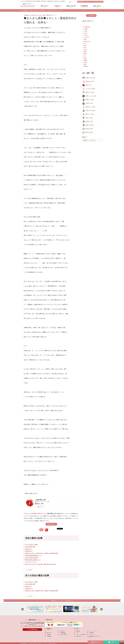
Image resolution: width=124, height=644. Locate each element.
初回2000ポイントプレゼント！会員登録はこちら (62, 601)
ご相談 (86, 29)
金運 (85, 64)
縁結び (86, 60)
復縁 (85, 52)
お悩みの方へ (33, 10)
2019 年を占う (28, 549)
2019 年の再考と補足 (30, 547)
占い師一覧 (62, 631)
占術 (85, 46)
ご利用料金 (49, 636)
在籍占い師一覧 (71, 7)
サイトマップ (91, 635)
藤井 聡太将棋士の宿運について (33, 560)
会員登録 (81, 2)
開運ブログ (27, 10)
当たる (86, 50)
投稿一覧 (41, 507)
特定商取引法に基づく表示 (94, 636)
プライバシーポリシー (93, 631)
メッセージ (87, 37)
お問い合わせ (98, 2)
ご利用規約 (91, 633)
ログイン (89, 2)
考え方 (44, 15)
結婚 (85, 58)
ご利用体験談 (84, 7)
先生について (87, 41)
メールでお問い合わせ (32, 630)
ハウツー (40, 15)
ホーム (22, 10)
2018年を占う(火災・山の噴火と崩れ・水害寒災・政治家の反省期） (42, 553)
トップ (48, 631)
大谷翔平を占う (29, 551)
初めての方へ (45, 7)
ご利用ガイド (58, 7)
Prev (23, 609)
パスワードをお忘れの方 (81, 635)
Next (101, 609)
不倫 (85, 39)
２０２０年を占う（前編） (31, 545)
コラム (36, 15)
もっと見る (29, 570)
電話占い (86, 66)
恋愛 (85, 54)
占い (85, 43)
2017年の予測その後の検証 (32, 558)
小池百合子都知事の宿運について (33, 555)
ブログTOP (91, 16)
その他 (32, 15)
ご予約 (111, 642)
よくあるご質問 (63, 635)
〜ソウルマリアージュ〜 (31, 562)
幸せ (85, 48)
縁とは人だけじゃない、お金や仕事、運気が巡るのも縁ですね (40, 564)
